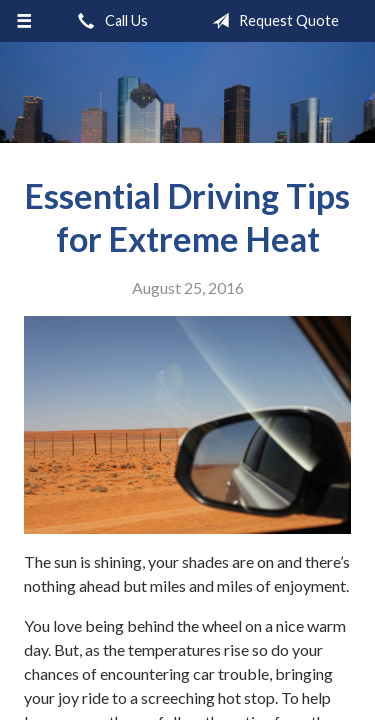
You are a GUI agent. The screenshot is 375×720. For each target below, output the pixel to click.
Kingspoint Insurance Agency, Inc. (188, 92)
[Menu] (24, 21)
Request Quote (271, 21)
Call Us (109, 21)
